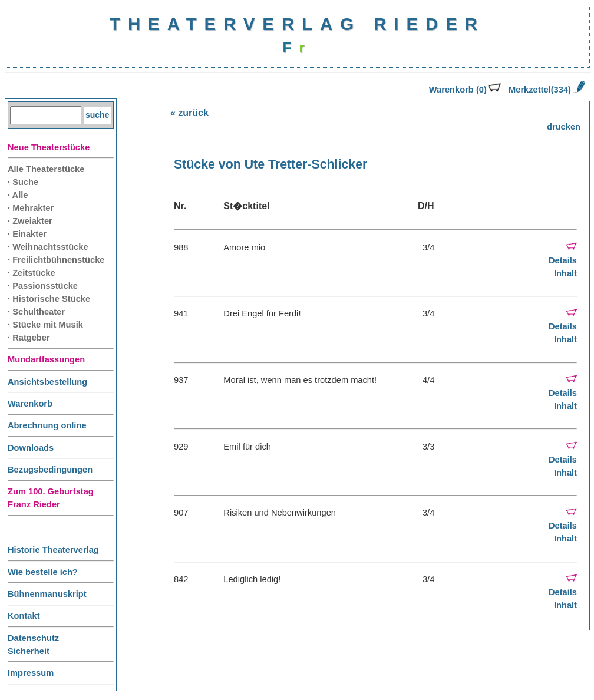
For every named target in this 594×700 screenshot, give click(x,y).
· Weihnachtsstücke (48, 247)
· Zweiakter (30, 221)
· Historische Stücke (49, 299)
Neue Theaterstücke (49, 147)
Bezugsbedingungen (50, 470)
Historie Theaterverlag (53, 550)
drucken (564, 127)
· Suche (23, 182)
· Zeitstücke (32, 273)
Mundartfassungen (46, 359)
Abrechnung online (47, 425)
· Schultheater (36, 312)
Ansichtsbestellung (47, 382)
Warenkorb (30, 404)
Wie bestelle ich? (43, 572)
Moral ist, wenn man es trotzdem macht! (300, 380)
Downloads (31, 448)
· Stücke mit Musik (45, 325)
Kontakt (24, 616)
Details (563, 260)
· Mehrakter (31, 208)
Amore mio (244, 247)
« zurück (189, 113)
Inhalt (565, 273)
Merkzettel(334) (547, 90)
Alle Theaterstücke (46, 169)
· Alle (18, 195)
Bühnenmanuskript (47, 594)
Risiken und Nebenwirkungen (280, 513)
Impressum (31, 673)
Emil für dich (247, 447)
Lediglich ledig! (252, 579)
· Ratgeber (29, 338)
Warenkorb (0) (465, 90)
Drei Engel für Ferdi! (262, 313)
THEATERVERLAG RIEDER (297, 24)
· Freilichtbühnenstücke (56, 260)
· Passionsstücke (43, 286)
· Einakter (27, 234)
